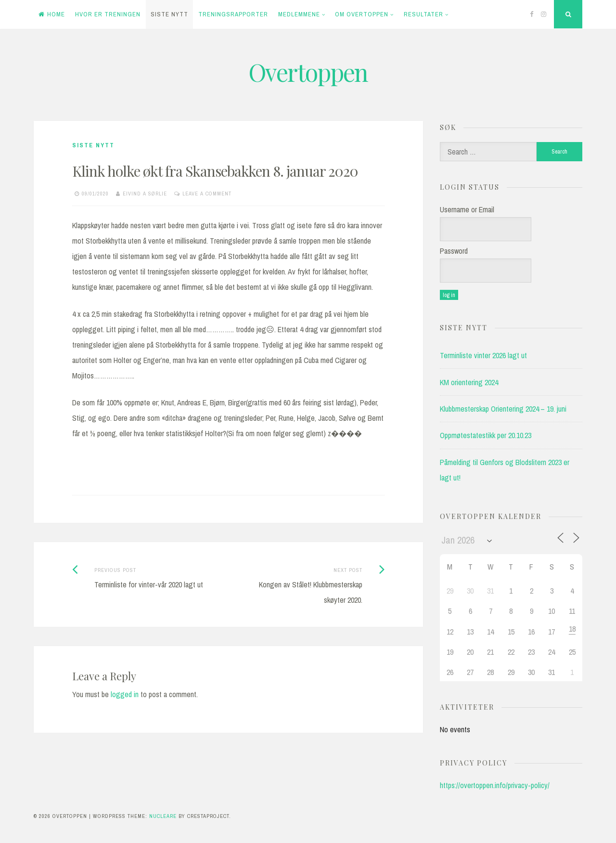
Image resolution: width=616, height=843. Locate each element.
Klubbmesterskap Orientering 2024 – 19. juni (503, 409)
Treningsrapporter (233, 14)
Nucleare (163, 816)
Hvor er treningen (108, 14)
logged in (125, 694)
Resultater (423, 14)
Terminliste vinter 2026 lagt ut (483, 355)
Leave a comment (207, 194)
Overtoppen (308, 72)
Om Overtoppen (362, 14)
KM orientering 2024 (469, 382)
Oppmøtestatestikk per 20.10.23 (486, 435)
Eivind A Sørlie (145, 194)
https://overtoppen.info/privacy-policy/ (495, 785)
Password (454, 251)
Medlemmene (299, 14)
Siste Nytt (169, 14)
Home (52, 14)
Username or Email (467, 209)
